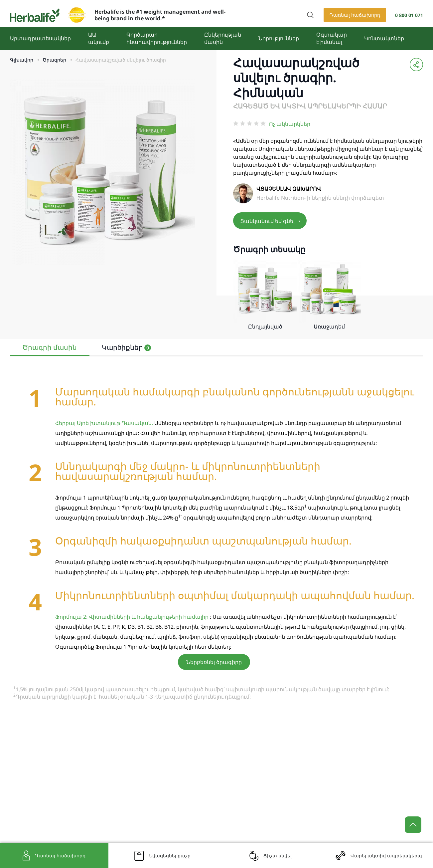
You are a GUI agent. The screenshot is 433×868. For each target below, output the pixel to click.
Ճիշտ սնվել (278, 856)
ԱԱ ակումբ (99, 38)
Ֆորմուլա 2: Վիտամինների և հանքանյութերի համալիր (132, 617)
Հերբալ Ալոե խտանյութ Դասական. (104, 423)
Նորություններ (279, 38)
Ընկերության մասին (223, 38)
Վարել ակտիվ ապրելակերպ (386, 856)
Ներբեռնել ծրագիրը (214, 662)
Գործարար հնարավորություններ (157, 38)
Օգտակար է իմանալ (332, 38)
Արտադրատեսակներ (40, 38)
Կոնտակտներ (384, 38)
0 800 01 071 (409, 15)
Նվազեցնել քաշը (170, 856)
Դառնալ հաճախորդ (355, 15)
